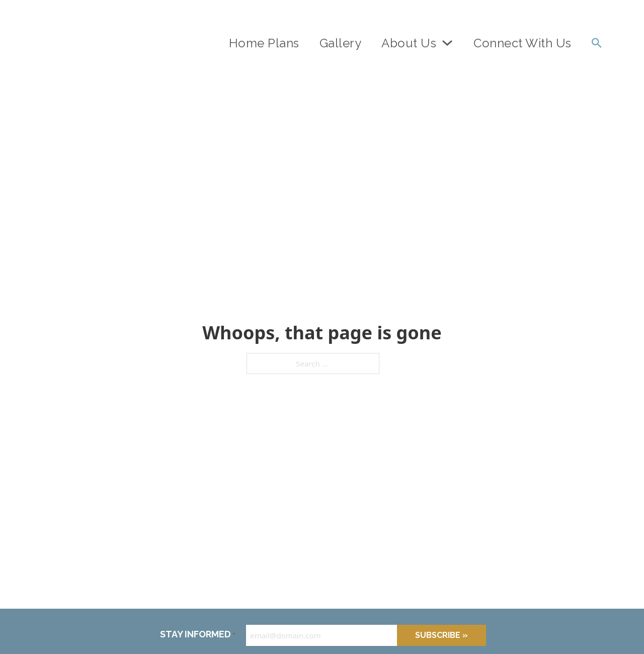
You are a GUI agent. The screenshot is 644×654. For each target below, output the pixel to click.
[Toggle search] (597, 43)
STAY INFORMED (197, 635)
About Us (409, 43)
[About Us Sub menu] (447, 43)
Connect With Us (522, 43)
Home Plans (264, 43)
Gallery (341, 43)
